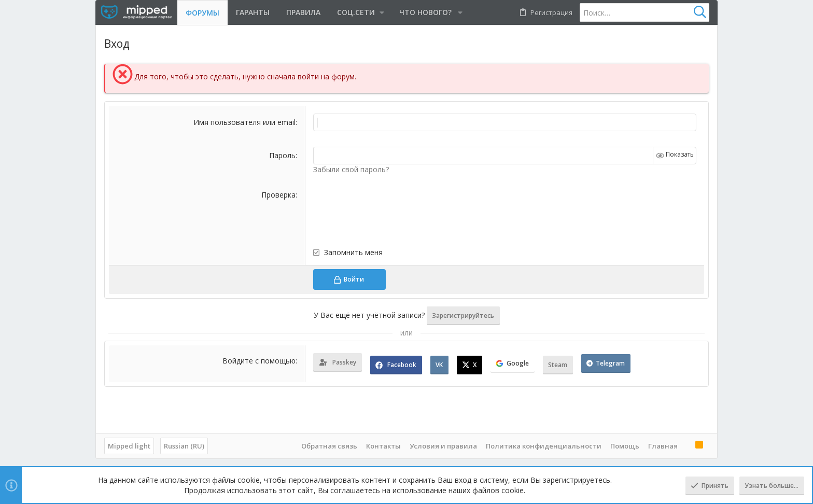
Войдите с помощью (259, 361)
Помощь (625, 446)
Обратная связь (329, 446)
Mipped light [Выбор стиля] (129, 446)
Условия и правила (443, 446)
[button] (360, 12)
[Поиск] (644, 12)
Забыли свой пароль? (351, 169)
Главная (663, 446)
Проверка (278, 195)
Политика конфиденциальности (544, 446)
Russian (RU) (184, 446)
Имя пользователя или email (244, 122)
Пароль (282, 155)
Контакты (383, 446)
